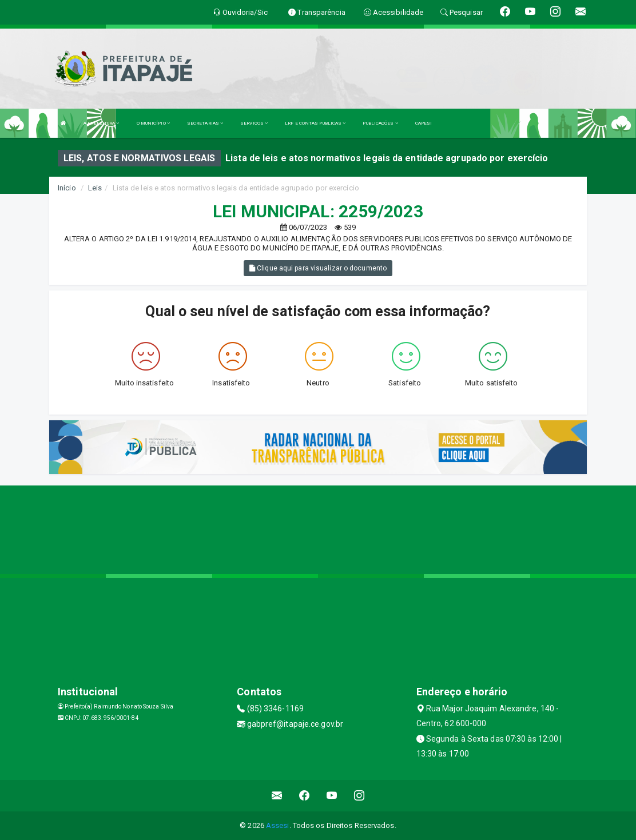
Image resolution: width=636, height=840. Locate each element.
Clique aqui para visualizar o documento (318, 268)
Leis (95, 188)
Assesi (278, 825)
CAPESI (424, 123)
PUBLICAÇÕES (380, 123)
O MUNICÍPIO (153, 123)
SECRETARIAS (205, 123)
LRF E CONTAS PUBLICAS (315, 123)
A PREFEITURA (101, 123)
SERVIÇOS (254, 123)
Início (67, 188)
